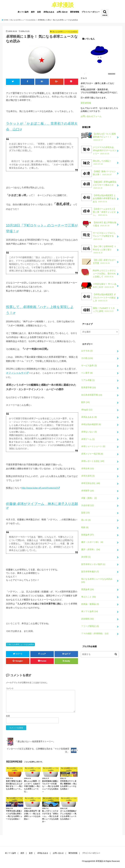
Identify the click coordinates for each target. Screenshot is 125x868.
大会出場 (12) (88, 505)
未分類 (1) (86, 557)
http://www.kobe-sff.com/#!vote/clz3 (39, 488)
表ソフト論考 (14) (90, 611)
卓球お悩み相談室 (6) (91, 424)
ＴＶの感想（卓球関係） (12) (95, 634)
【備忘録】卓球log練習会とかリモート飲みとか (99, 185)
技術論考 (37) (88, 535)
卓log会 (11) (87, 410)
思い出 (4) (86, 520)
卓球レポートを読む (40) (93, 461)
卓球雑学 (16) (88, 491)
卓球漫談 (63, 5)
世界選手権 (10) (89, 388)
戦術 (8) (85, 527)
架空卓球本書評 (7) (90, 572)
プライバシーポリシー (91, 12)
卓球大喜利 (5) (88, 476)
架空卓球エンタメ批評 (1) (93, 564)
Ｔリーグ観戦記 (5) (90, 626)
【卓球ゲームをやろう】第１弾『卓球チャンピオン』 (99, 212)
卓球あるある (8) (89, 417)
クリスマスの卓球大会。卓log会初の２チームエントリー (99, 150)
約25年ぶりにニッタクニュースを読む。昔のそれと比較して (99, 273)
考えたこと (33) (89, 597)
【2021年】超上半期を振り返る (99, 224)
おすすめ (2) (87, 351)
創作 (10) (85, 402)
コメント (10, 688)
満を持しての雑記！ (96, 163)
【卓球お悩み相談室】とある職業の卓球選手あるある (99, 198)
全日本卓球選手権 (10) (92, 395)
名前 (8, 716)
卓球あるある (49, 12)
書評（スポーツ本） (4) (92, 542)
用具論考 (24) (88, 589)
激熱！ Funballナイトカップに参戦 (98, 310)
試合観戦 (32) (88, 619)
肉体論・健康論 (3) (90, 604)
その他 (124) (87, 358)
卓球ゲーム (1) (88, 439)
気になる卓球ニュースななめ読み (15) (97, 581)
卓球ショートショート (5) (93, 446)
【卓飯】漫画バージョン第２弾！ (99, 173)
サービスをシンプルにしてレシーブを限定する (99, 236)
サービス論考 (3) (89, 366)
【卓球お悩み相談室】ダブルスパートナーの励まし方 (99, 297)
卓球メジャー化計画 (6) (92, 454)
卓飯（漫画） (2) (89, 498)
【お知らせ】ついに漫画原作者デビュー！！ (99, 137)
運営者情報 (75, 12)
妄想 (39, 12)
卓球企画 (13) (88, 469)
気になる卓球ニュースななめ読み (21, 644)
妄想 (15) (85, 513)
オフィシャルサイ (16, 373)
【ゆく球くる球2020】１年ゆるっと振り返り (99, 249)
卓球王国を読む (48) (91, 483)
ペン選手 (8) (87, 373)
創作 (33, 12)
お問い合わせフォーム (91, 116)
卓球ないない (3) (89, 432)
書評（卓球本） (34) (91, 549)
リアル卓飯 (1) (88, 380)
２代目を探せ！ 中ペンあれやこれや (99, 286)
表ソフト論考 (23, 12)
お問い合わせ (62, 12)
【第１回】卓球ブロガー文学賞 (99, 262)
